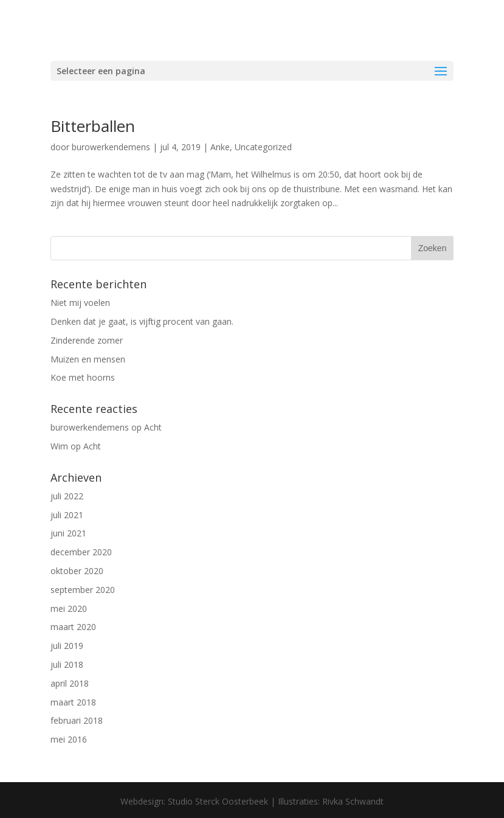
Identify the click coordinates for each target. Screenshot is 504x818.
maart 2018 (73, 702)
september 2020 (83, 590)
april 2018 (70, 683)
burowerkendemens (111, 147)
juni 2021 (68, 533)
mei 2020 (69, 608)
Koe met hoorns (83, 377)
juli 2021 (67, 515)
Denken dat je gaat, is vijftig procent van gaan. (142, 321)
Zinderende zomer (87, 340)
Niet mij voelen (80, 303)
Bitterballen (93, 126)
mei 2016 (69, 739)
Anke (220, 147)
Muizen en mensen (88, 359)
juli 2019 (67, 646)
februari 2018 (77, 720)
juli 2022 (67, 496)
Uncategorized (263, 147)
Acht (153, 427)
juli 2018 (67, 664)
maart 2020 (73, 627)
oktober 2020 (77, 571)
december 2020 (81, 552)
